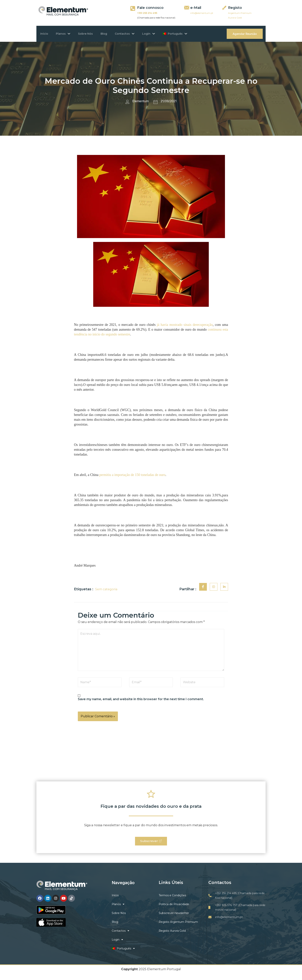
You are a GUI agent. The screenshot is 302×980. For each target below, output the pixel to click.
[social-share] (203, 587)
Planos (67, 34)
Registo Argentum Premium (178, 923)
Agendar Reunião (245, 34)
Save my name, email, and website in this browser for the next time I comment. (141, 699)
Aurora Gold (235, 18)
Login (160, 34)
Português (188, 34)
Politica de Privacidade (174, 905)
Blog (112, 34)
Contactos (134, 34)
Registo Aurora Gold (172, 932)
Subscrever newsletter (174, 914)
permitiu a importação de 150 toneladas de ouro (132, 475)
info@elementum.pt (202, 13)
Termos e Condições (172, 896)
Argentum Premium (240, 13)
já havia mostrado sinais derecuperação (185, 325)
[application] (72, 34)
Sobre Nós (91, 34)
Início (46, 34)
